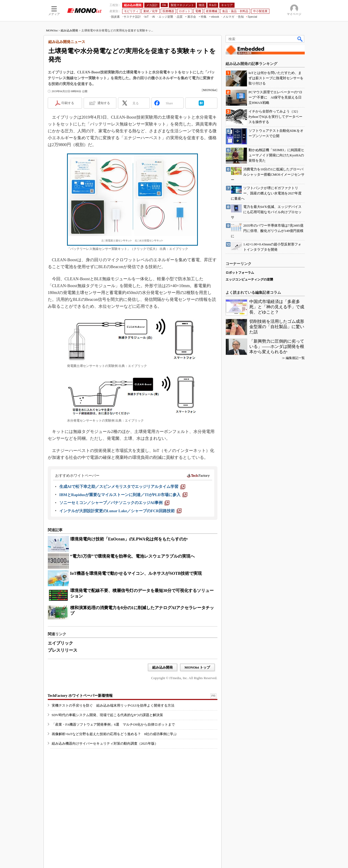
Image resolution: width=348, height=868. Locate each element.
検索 (300, 39)
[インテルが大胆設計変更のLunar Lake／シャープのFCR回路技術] (121, 511)
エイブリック (60, 643)
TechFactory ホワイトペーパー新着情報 (80, 696)
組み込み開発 (69, 30)
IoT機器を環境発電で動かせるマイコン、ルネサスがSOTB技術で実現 (136, 573)
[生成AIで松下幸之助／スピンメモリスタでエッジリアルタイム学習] (122, 487)
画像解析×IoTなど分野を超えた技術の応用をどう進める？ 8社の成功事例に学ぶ (114, 734)
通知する (104, 103)
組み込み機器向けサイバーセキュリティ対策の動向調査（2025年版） (105, 743)
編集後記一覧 (295, 358)
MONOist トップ (197, 667)
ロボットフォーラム (240, 273)
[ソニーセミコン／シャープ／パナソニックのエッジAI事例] (115, 503)
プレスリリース (63, 650)
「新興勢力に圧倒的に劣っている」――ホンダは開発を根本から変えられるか (277, 346)
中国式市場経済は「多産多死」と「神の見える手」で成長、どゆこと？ (277, 307)
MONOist (52, 30)
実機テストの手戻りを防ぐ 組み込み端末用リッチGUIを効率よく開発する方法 (113, 705)
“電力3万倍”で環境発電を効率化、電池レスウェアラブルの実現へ (132, 556)
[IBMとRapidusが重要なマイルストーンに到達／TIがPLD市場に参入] (123, 495)
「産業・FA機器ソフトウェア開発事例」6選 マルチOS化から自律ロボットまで (113, 724)
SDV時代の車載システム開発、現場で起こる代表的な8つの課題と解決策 (108, 715)
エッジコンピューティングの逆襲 (249, 279)
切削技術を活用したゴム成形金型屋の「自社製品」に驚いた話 (277, 327)
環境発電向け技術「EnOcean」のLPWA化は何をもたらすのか (129, 539)
